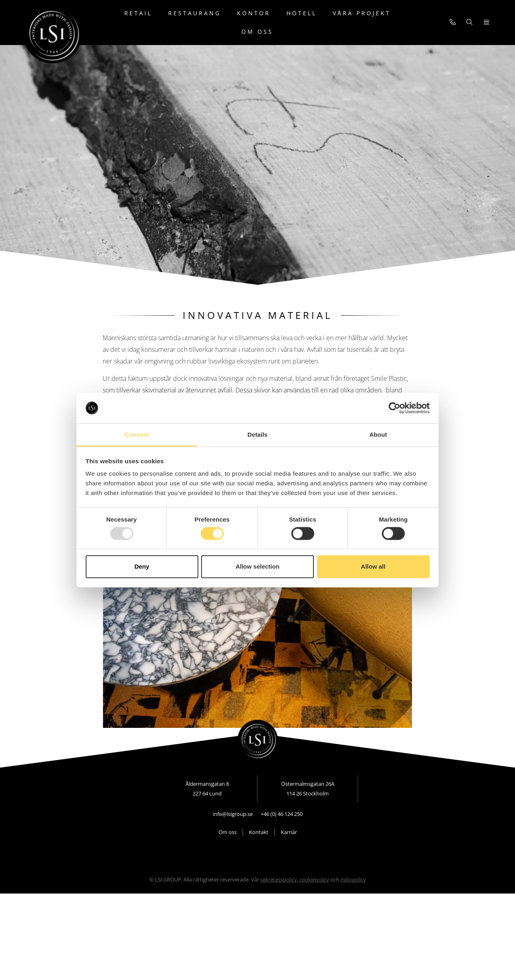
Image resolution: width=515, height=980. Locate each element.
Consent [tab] (137, 435)
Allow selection (257, 566)
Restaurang (195, 13)
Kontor (254, 13)
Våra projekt (362, 13)
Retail (138, 13)
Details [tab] (257, 435)
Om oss (257, 32)
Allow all (373, 566)
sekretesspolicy (279, 891)
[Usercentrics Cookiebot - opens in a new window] (394, 408)
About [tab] (378, 435)
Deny (142, 566)
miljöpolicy (353, 891)
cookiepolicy (314, 891)
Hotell (302, 13)
